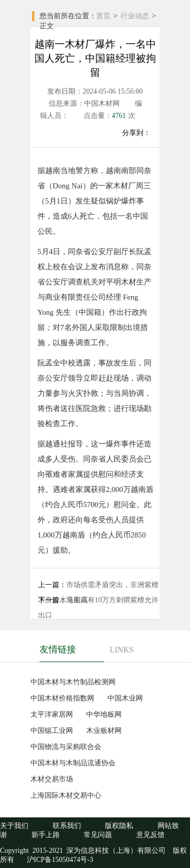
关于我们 (14, 826)
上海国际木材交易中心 (66, 795)
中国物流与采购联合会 (66, 747)
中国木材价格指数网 (62, 698)
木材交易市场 (52, 779)
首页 (103, 16)
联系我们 (67, 826)
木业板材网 (104, 731)
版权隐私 (119, 826)
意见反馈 (150, 835)
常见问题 (98, 835)
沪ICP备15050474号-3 (59, 860)
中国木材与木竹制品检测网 (73, 682)
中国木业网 (125, 698)
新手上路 (46, 835)
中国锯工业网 (52, 731)
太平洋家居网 (52, 714)
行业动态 (135, 16)
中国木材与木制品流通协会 (73, 763)
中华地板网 (104, 714)
